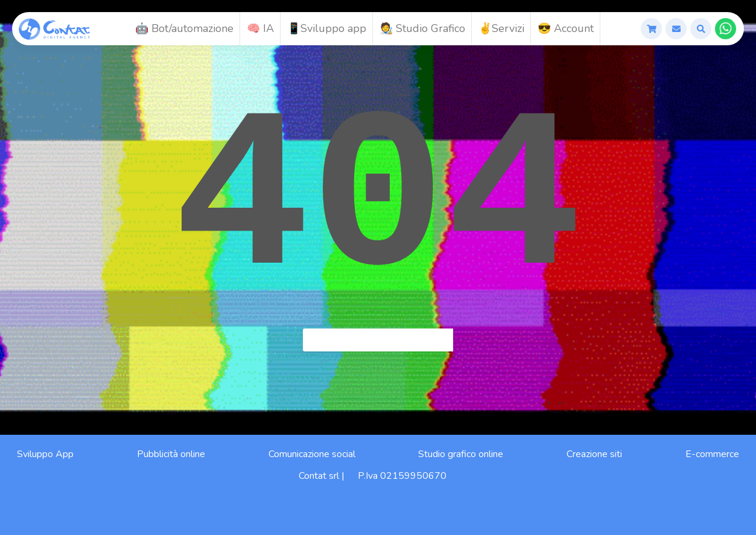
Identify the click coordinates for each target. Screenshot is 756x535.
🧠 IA (260, 28)
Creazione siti (594, 454)
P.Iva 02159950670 (402, 476)
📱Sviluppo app (327, 28)
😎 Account (566, 28)
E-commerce (712, 454)
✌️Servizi (501, 28)
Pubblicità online (171, 454)
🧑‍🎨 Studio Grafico (422, 28)
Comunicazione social (312, 454)
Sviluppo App (45, 454)
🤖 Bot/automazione (184, 28)
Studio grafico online (461, 454)
